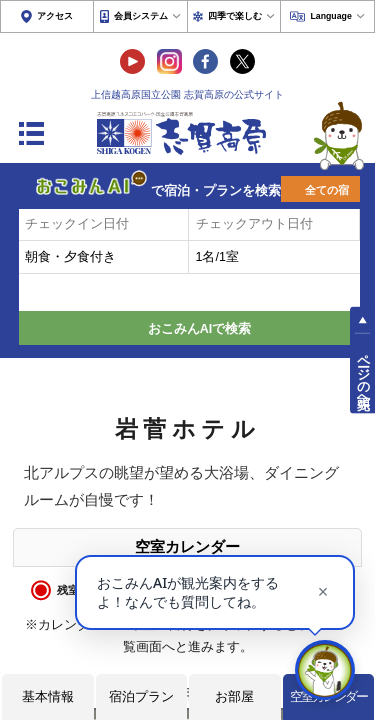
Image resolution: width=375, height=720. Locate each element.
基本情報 (48, 696)
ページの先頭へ (363, 374)
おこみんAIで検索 (200, 329)
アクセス (55, 16)
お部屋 (234, 696)
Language (330, 16)
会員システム (141, 16)
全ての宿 (327, 190)
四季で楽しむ (235, 16)
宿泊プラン (141, 696)
